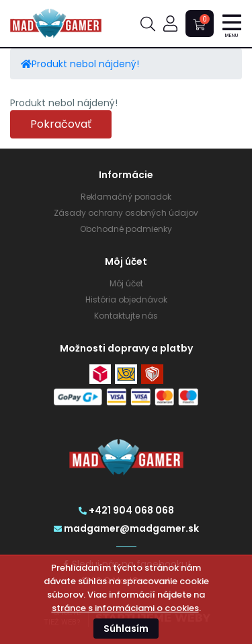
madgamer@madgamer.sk (126, 528)
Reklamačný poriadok (126, 197)
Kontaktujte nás (126, 316)
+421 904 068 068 (126, 510)
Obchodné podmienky (126, 229)
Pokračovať (61, 124)
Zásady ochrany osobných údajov (126, 213)
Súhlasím (126, 629)
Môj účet (126, 283)
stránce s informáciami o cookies (125, 608)
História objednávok (126, 299)
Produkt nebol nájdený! (85, 64)
